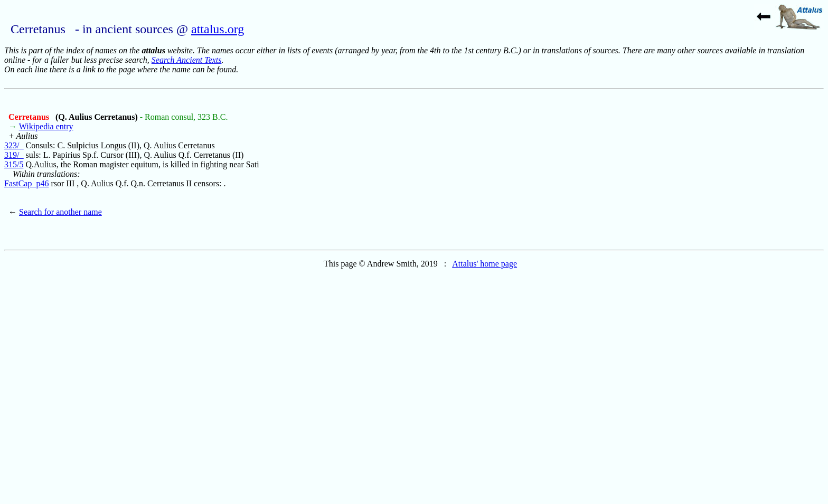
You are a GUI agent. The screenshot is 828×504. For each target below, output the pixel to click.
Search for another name (60, 212)
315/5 (14, 164)
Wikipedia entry (46, 126)
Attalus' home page (484, 264)
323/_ (14, 145)
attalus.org (218, 29)
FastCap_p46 (26, 183)
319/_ (14, 155)
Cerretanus (30, 117)
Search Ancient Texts (187, 60)
